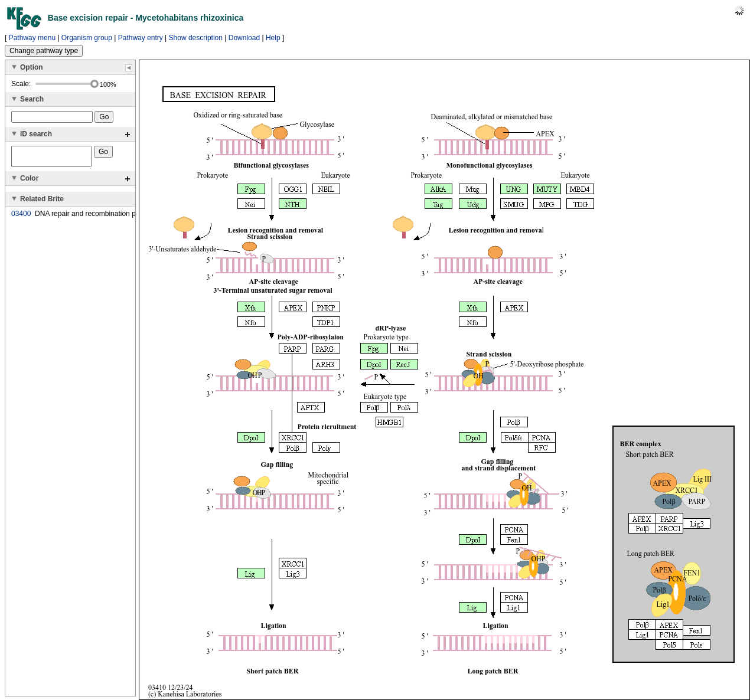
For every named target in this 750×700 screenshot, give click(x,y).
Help (273, 38)
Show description (196, 38)
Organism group (87, 38)
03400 (21, 217)
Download (244, 38)
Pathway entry (141, 38)
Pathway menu (32, 38)
